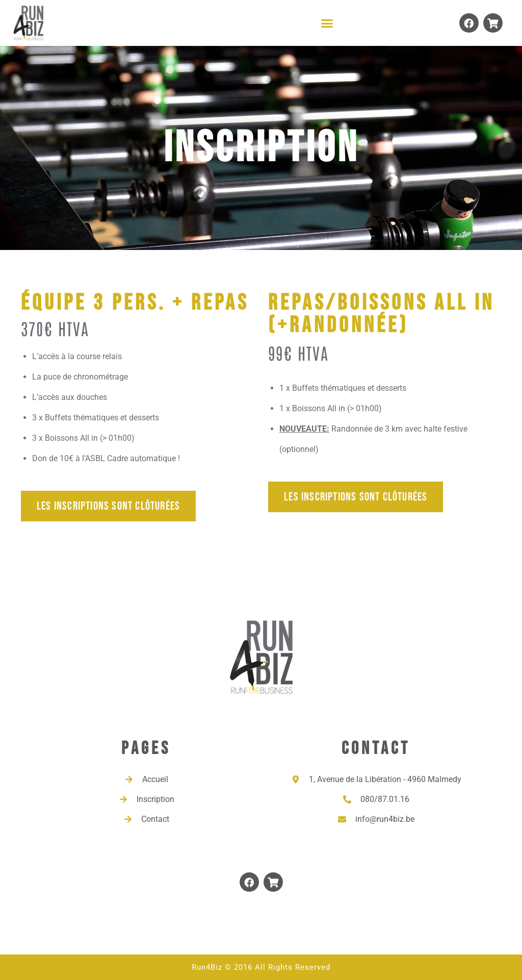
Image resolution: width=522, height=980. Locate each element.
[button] (327, 23)
